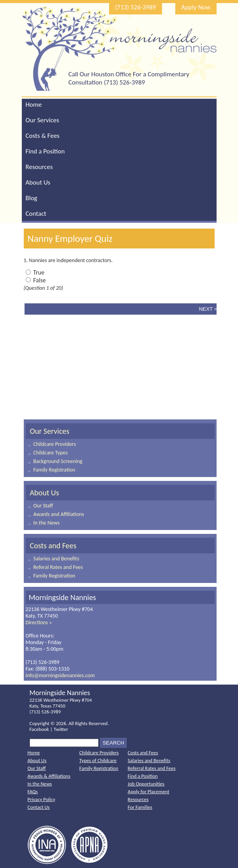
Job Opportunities (146, 784)
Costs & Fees (43, 136)
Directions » (39, 622)
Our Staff (43, 506)
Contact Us (39, 807)
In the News (47, 523)
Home (34, 105)
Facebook (39, 729)
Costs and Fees (53, 546)
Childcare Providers (55, 444)
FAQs (33, 791)
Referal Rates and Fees (58, 567)
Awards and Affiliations (59, 514)
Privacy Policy (41, 799)
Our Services (42, 120)
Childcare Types (51, 453)
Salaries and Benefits (56, 559)
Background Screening (58, 461)
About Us (38, 182)
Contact (36, 214)
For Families (140, 807)
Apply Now (196, 7)
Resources (39, 167)
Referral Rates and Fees (152, 768)
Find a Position (45, 151)
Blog (32, 198)
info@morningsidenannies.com (60, 675)
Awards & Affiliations (49, 776)
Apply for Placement (149, 791)
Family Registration (55, 470)
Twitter (61, 729)
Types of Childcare (98, 760)
